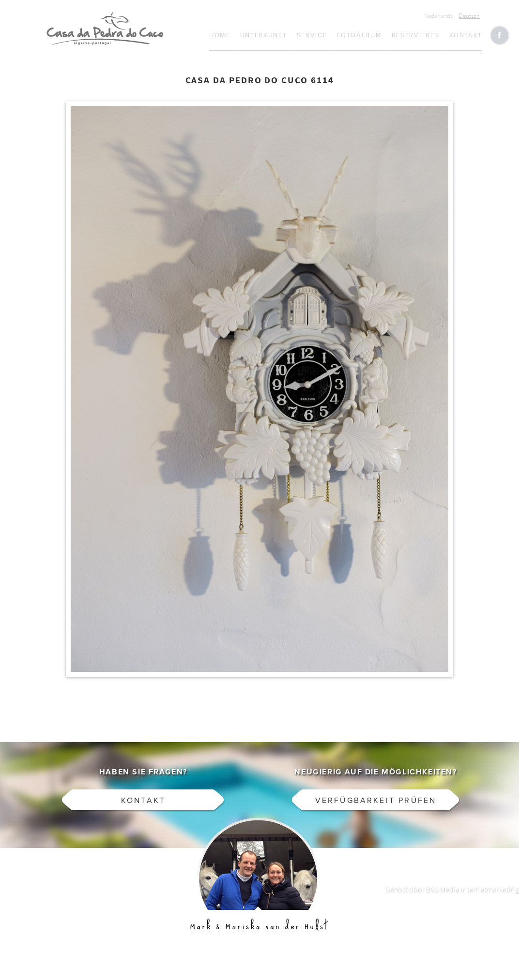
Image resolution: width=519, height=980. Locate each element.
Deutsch (469, 16)
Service (312, 35)
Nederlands (438, 16)
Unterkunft (264, 35)
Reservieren (416, 35)
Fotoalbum (359, 35)
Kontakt (466, 35)
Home (220, 35)
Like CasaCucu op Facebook (500, 35)
